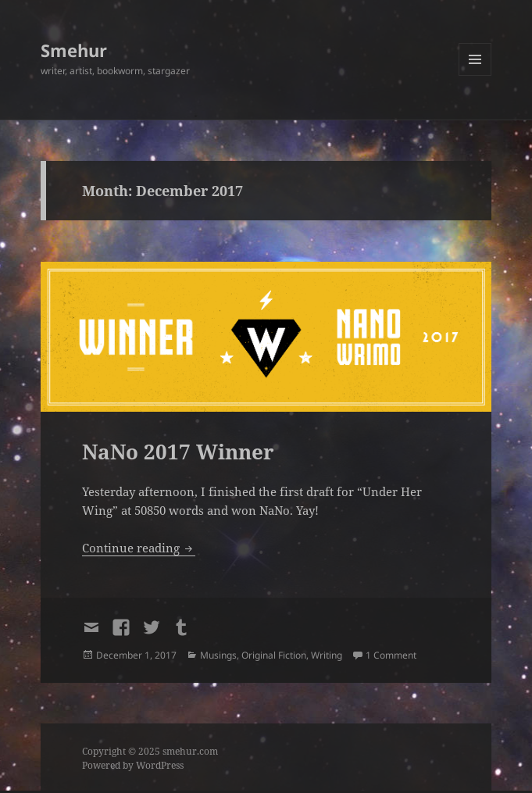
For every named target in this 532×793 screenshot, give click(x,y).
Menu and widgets (475, 75)
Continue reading (139, 548)
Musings (218, 655)
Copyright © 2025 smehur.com (150, 751)
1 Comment (391, 655)
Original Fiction (274, 655)
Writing (327, 655)
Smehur (74, 50)
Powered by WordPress (133, 765)
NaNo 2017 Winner (178, 452)
